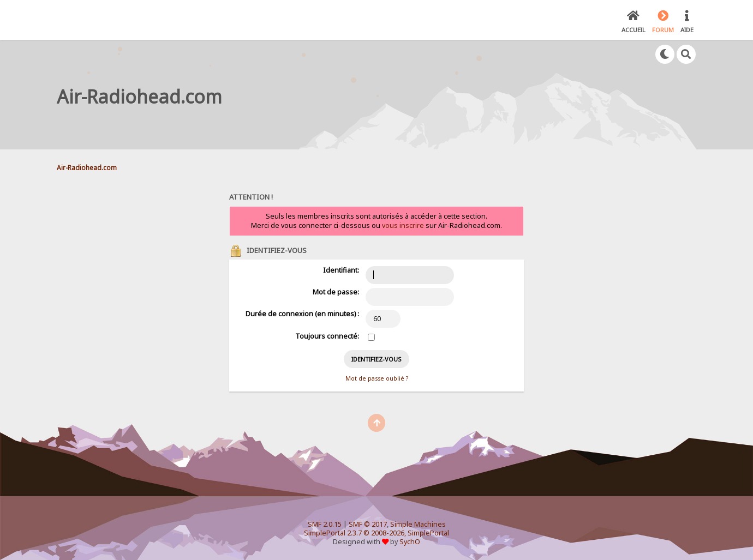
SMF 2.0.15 (325, 524)
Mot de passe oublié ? (377, 378)
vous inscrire (403, 225)
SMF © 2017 (368, 524)
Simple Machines (418, 524)
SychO (410, 542)
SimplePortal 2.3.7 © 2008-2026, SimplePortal (376, 533)
